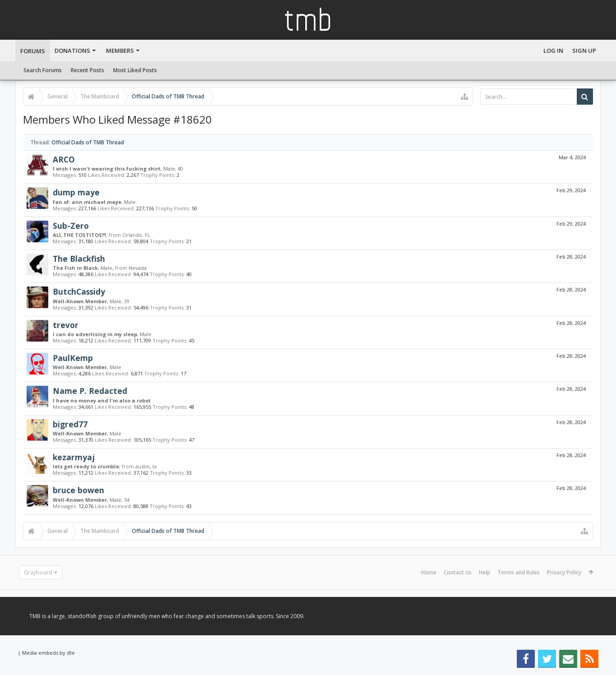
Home (429, 572)
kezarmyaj (74, 457)
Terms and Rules (519, 572)
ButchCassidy (79, 291)
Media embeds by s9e (48, 653)
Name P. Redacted (90, 391)
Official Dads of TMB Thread (88, 142)
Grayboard (38, 572)
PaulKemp (73, 358)
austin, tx (146, 466)
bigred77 (70, 424)
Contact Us (458, 572)
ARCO (64, 159)
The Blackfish (79, 259)
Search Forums (43, 70)
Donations (72, 51)
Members (120, 51)
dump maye (76, 192)
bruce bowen (78, 490)
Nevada (138, 268)
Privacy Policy (564, 572)
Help (485, 572)
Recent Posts (87, 70)
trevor (66, 325)
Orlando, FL (136, 235)
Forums (33, 51)
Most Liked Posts (135, 70)
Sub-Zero (71, 226)
